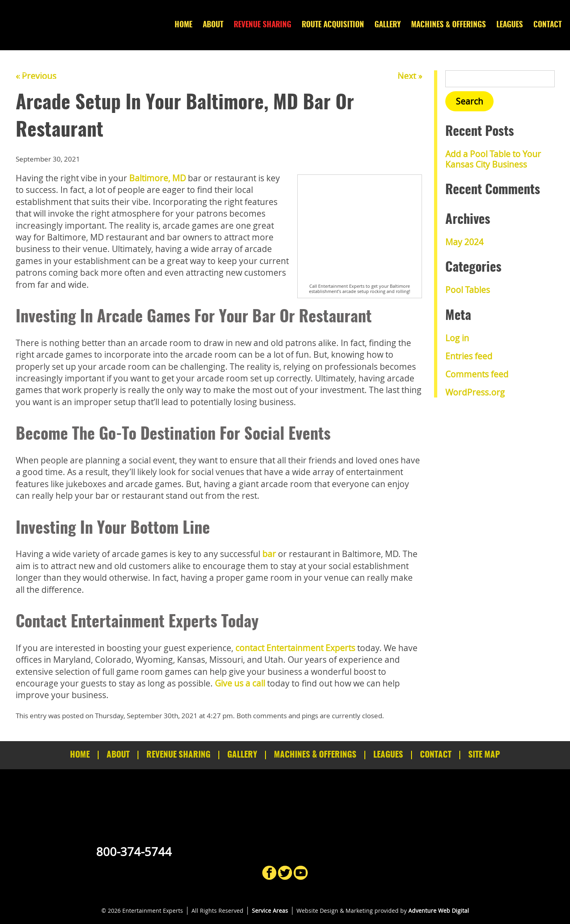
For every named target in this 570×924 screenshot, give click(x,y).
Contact (547, 25)
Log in (457, 338)
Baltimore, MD (157, 178)
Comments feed (477, 374)
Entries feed (469, 356)
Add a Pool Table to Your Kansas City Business (493, 159)
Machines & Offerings (449, 25)
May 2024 (464, 242)
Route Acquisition (333, 25)
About (213, 25)
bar (269, 554)
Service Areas (270, 911)
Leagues (510, 25)
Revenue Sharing (262, 25)
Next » (410, 76)
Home (183, 25)
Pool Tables (468, 290)
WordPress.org (475, 392)
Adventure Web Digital (439, 911)
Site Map (484, 755)
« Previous (36, 76)
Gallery (388, 25)
